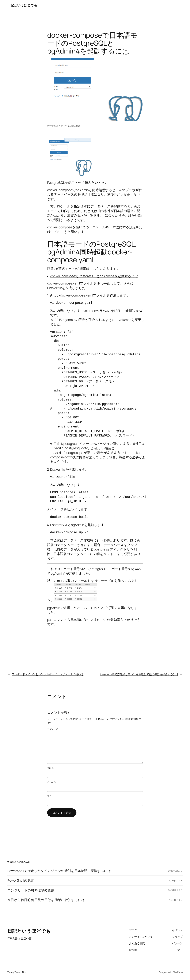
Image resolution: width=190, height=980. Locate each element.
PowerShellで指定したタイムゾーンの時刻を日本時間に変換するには (59, 871)
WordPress (178, 972)
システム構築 (74, 126)
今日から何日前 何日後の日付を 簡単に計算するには (46, 900)
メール (52, 782)
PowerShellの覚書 (21, 880)
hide (56, 126)
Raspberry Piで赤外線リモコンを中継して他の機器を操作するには (139, 674)
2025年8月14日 (176, 881)
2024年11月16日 (175, 890)
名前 (51, 768)
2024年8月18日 (176, 900)
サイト (50, 796)
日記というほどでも (22, 5)
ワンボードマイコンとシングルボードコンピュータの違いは (48, 674)
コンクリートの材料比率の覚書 (31, 890)
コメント (53, 729)
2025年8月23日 (175, 871)
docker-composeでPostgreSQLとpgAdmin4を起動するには (94, 276)
